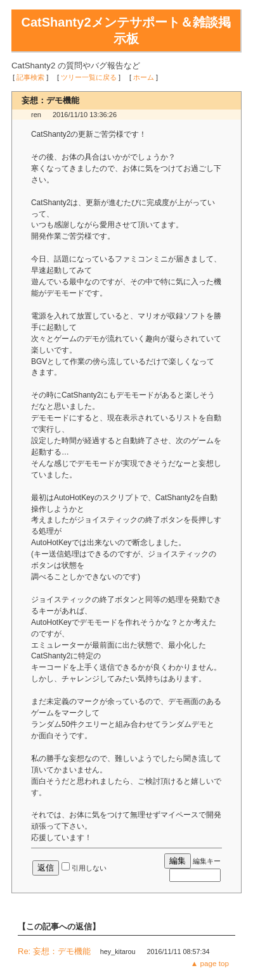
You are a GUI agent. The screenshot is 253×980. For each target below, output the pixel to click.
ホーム (144, 77)
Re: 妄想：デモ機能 (54, 951)
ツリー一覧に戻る (89, 77)
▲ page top (210, 963)
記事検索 (30, 77)
